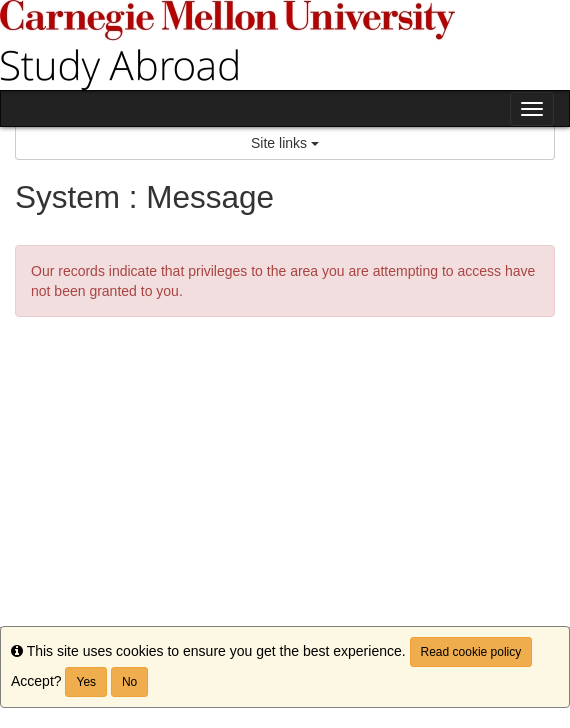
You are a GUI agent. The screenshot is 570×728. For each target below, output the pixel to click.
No (129, 682)
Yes (86, 682)
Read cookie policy (471, 652)
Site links (285, 143)
